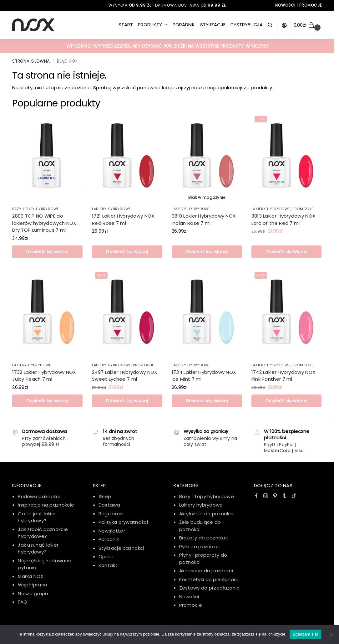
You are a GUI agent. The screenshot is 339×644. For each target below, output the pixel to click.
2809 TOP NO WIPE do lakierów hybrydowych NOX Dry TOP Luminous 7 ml (44, 223)
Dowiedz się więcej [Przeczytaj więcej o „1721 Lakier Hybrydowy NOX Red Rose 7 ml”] (127, 252)
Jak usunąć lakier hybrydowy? (38, 549)
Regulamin (111, 514)
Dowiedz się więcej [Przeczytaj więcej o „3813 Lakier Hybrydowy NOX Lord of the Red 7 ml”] (286, 252)
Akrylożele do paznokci (206, 514)
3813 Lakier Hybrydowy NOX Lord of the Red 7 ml (283, 219)
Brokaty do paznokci (204, 538)
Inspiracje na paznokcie (46, 505)
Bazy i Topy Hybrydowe (36, 209)
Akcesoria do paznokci (206, 571)
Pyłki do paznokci (200, 546)
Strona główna (31, 61)
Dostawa (109, 505)
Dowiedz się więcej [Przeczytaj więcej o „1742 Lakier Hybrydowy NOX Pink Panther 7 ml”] (286, 401)
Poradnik (109, 539)
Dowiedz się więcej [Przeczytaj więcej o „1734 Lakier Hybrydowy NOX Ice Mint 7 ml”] (207, 401)
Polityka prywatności (123, 522)
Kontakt (108, 565)
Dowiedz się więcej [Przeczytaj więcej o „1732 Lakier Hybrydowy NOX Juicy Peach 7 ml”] (47, 401)
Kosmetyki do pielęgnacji (209, 579)
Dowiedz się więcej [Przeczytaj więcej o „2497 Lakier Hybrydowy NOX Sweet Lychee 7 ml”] (127, 401)
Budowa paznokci (39, 496)
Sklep (105, 496)
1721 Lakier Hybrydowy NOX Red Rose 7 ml (123, 219)
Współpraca (33, 585)
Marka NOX (31, 576)
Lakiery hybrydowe (111, 209)
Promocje (303, 209)
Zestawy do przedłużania (210, 588)
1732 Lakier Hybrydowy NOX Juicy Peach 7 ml (44, 376)
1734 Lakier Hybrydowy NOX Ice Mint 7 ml (204, 376)
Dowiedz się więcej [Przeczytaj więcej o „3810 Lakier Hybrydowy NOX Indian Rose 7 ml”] (207, 252)
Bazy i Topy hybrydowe (207, 496)
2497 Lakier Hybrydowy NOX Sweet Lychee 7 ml (125, 376)
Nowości (189, 597)
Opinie (106, 556)
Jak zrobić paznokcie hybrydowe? (43, 533)
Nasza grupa (33, 593)
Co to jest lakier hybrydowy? (37, 517)
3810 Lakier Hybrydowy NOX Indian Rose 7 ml (204, 219)
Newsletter (112, 531)
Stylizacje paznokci (121, 548)
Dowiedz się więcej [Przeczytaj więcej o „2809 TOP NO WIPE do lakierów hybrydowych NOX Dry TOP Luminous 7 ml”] (47, 252)
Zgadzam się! (305, 634)
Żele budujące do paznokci (200, 526)
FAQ (23, 602)
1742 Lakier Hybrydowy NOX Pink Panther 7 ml (283, 376)
